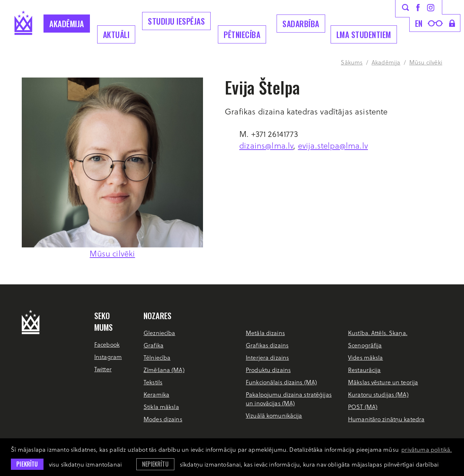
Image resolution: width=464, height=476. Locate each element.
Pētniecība (242, 34)
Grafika (154, 345)
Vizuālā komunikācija (274, 415)
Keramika (156, 394)
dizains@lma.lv (266, 145)
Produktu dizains (268, 370)
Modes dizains (163, 419)
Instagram (108, 357)
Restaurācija (364, 370)
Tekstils (153, 382)
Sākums (352, 62)
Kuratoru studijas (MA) (378, 394)
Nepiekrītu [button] (155, 464)
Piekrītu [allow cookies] (27, 464)
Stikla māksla (161, 407)
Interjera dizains (267, 357)
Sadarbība (301, 24)
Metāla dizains (265, 333)
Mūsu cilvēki (426, 62)
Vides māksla (365, 357)
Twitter (103, 369)
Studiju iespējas (176, 21)
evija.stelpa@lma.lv (333, 145)
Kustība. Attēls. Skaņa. (378, 333)
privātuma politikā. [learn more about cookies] (426, 449)
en (419, 23)
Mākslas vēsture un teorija (383, 382)
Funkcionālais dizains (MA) (281, 382)
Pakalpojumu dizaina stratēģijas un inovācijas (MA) (289, 399)
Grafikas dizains (267, 345)
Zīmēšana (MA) (164, 370)
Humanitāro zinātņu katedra (386, 419)
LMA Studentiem (364, 34)
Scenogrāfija (365, 345)
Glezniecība (159, 333)
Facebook (107, 344)
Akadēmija (67, 24)
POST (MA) (363, 407)
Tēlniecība (157, 357)
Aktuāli (116, 34)
